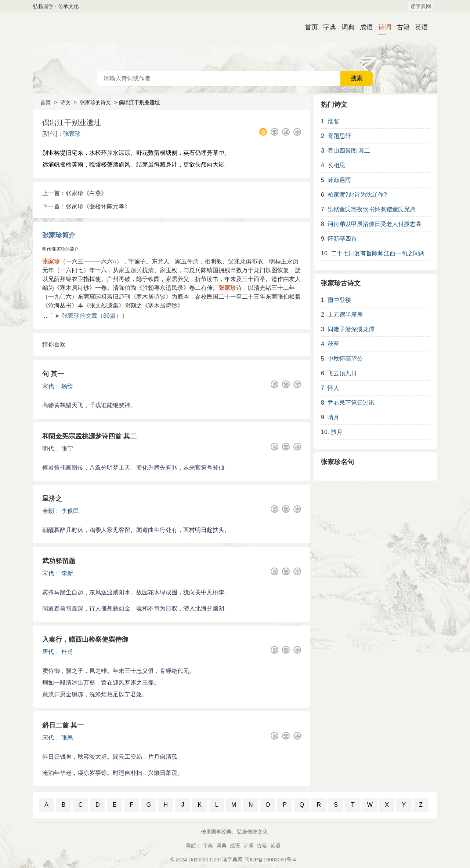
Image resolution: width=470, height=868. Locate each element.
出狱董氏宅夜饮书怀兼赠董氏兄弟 (372, 209)
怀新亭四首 (342, 239)
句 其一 (53, 374)
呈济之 (52, 499)
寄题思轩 (339, 136)
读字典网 (421, 6)
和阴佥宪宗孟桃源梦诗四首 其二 (89, 436)
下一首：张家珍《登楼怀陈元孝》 (86, 206)
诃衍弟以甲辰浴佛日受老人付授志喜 (375, 224)
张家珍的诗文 (95, 102)
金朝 (48, 511)
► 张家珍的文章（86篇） (88, 316)
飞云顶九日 (342, 373)
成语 (364, 27)
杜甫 (67, 652)
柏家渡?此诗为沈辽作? (357, 195)
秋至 (333, 344)
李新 (67, 573)
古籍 (400, 27)
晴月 (333, 417)
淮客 (333, 121)
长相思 (336, 165)
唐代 (48, 652)
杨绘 (67, 386)
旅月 (337, 432)
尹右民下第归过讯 (351, 403)
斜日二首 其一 (63, 725)
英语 (419, 27)
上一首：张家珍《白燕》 (75, 193)
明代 (50, 134)
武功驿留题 (59, 561)
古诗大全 (235, 42)
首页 (308, 27)
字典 (327, 27)
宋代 (48, 386)
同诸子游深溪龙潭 (351, 329)
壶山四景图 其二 (349, 151)
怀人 (333, 388)
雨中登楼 (339, 300)
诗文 (65, 102)
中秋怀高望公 (345, 359)
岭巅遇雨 (339, 180)
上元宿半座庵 (345, 315)
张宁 (67, 448)
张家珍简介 (59, 235)
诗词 (382, 27)
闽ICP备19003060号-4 (270, 860)
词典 (345, 27)
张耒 (67, 738)
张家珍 (72, 134)
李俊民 (70, 511)
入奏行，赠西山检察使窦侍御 (85, 639)
